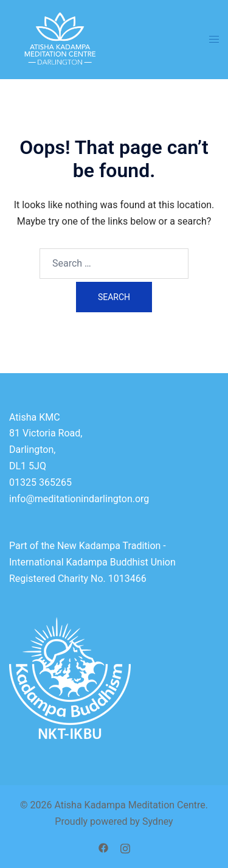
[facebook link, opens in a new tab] (103, 847)
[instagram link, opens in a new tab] (125, 847)
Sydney (158, 821)
